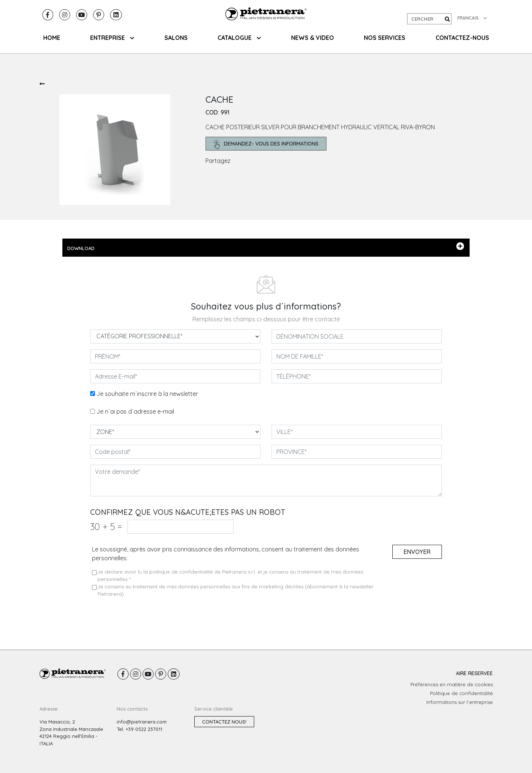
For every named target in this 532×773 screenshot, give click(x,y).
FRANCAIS (472, 18)
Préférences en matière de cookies (452, 684)
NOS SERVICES (385, 38)
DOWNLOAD (266, 247)
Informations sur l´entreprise (460, 702)
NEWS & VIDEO (313, 38)
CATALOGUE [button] (239, 38)
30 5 (106, 526)
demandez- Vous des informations (266, 144)
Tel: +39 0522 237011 (139, 729)
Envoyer (417, 552)
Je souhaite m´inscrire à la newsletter (147, 394)
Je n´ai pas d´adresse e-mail (135, 411)
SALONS (176, 38)
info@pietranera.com (142, 722)
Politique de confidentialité (461, 693)
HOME (52, 38)
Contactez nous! (224, 722)
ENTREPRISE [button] (112, 38)
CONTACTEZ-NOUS (462, 38)
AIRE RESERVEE (474, 673)
